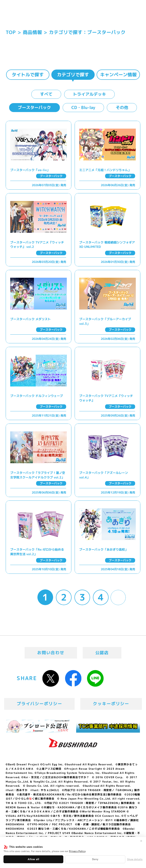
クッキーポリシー (111, 704)
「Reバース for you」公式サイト (23, 15)
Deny (95, 859)
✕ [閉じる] (141, 841)
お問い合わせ (51, 653)
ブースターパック (34, 107)
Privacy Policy (77, 851)
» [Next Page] (118, 597)
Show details (135, 859)
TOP (11, 32)
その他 (122, 107)
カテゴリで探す (73, 75)
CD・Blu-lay (83, 107)
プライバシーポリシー (39, 704)
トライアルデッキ (89, 94)
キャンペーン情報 (118, 75)
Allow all (33, 859)
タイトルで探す (28, 75)
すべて (46, 94)
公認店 (102, 653)
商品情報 (32, 32)
